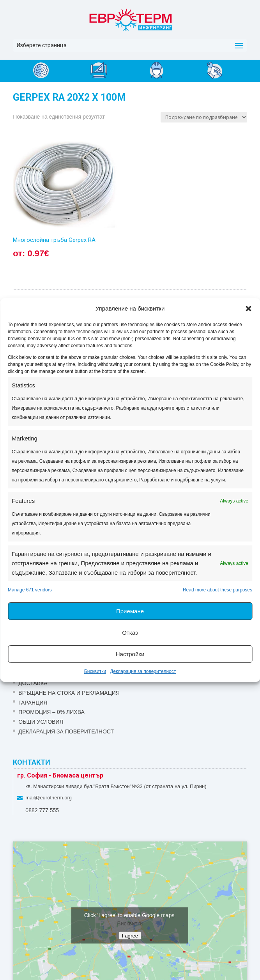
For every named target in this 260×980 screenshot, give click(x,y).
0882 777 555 (42, 810)
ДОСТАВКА (33, 683)
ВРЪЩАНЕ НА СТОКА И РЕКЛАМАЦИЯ (69, 693)
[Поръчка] (204, 117)
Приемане (130, 611)
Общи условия (41, 722)
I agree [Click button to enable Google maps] (130, 936)
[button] (248, 309)
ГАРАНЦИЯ (33, 703)
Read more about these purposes (218, 590)
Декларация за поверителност (143, 671)
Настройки (130, 654)
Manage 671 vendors (30, 590)
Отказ (130, 633)
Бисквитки (95, 671)
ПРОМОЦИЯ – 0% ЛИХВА (51, 712)
